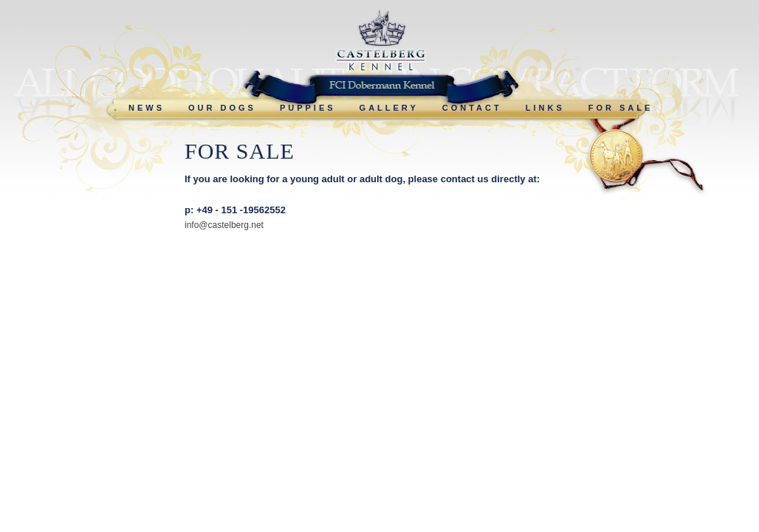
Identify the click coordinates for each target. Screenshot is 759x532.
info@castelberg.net (224, 225)
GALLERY (389, 108)
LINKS (545, 108)
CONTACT (472, 108)
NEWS (147, 108)
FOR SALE (621, 108)
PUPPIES (308, 108)
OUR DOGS (222, 108)
